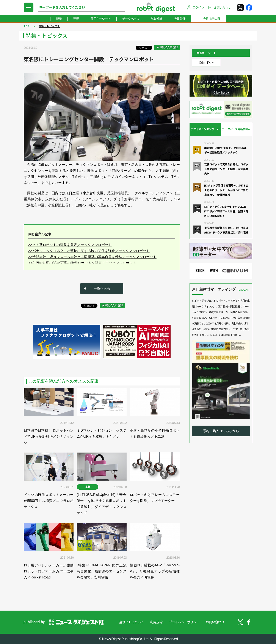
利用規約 (156, 622)
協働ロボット (206, 63)
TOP (27, 26)
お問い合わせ (222, 7)
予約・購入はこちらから (221, 431)
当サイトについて (131, 622)
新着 (59, 19)
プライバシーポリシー (184, 622)
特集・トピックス (49, 26)
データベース (131, 19)
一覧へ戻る (102, 288)
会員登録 (180, 19)
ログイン (198, 7)
